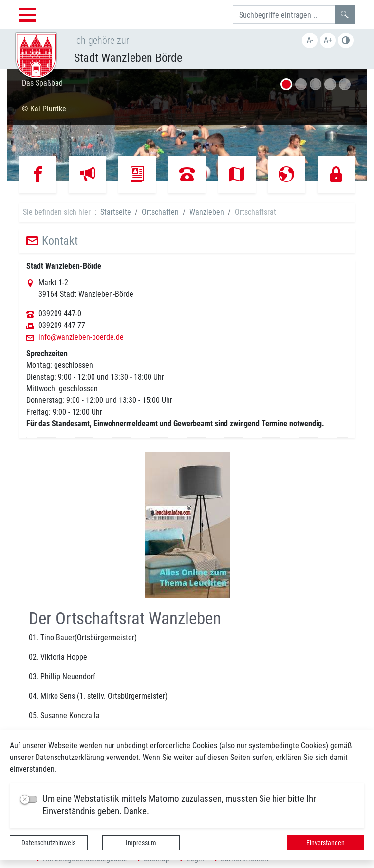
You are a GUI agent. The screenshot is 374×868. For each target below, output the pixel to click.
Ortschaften (160, 212)
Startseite (116, 212)
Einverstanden (326, 843)
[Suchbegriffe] (284, 15)
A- (310, 40)
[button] (34, 125)
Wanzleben (207, 212)
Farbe (346, 40)
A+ (328, 40)
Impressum (141, 843)
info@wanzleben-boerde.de (81, 337)
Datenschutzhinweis (48, 843)
